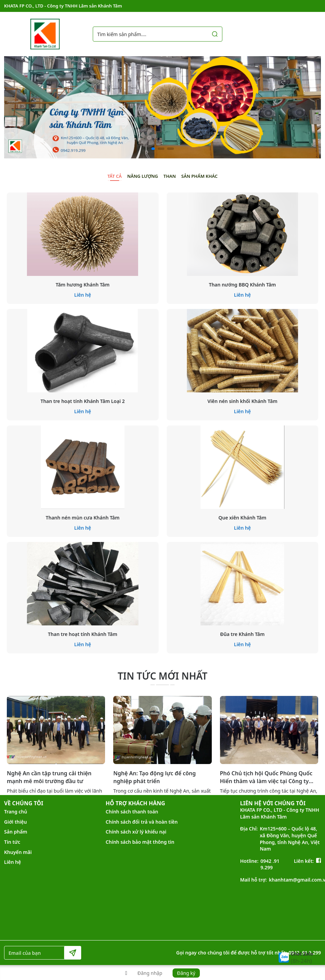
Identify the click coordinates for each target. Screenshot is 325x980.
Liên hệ (83, 295)
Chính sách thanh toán (132, 812)
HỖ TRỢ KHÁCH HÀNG (135, 803)
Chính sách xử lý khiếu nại (136, 832)
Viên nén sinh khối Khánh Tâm (242, 401)
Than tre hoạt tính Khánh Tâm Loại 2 (83, 401)
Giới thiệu (16, 822)
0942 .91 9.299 (270, 864)
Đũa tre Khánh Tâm (242, 634)
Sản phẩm (16, 832)
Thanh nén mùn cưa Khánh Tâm (83, 518)
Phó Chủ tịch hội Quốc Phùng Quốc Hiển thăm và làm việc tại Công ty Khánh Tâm (266, 777)
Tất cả (115, 176)
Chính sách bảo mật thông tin (140, 842)
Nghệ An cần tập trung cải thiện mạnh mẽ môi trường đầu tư (49, 777)
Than (169, 176)
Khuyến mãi (18, 852)
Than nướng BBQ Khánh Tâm (242, 285)
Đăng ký (186, 973)
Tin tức (12, 842)
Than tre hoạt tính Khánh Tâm (83, 634)
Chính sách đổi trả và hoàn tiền (142, 822)
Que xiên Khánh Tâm (242, 518)
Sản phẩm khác (200, 176)
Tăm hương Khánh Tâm (83, 285)
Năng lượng (143, 176)
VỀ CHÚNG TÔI (24, 803)
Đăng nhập (150, 973)
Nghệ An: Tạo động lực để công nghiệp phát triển (154, 777)
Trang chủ (16, 812)
